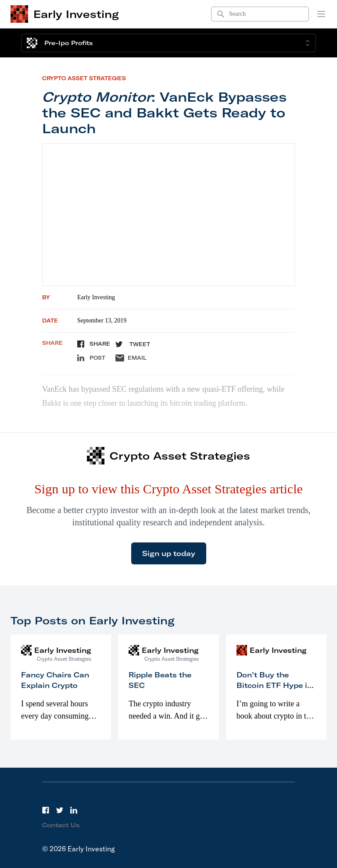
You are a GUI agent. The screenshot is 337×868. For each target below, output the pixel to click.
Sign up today (169, 553)
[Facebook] (46, 810)
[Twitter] (60, 810)
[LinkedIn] (74, 810)
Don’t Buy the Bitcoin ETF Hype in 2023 (274, 685)
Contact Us (61, 825)
